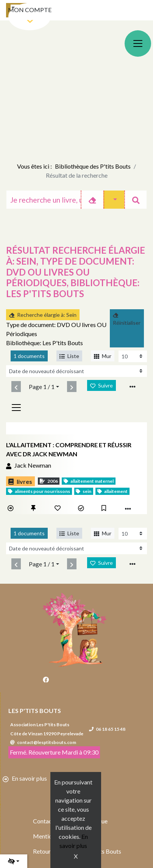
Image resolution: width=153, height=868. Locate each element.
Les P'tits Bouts (35, 711)
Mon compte (30, 10)
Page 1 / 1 (42, 387)
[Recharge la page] (133, 356)
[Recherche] (44, 200)
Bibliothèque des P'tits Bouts (93, 166)
